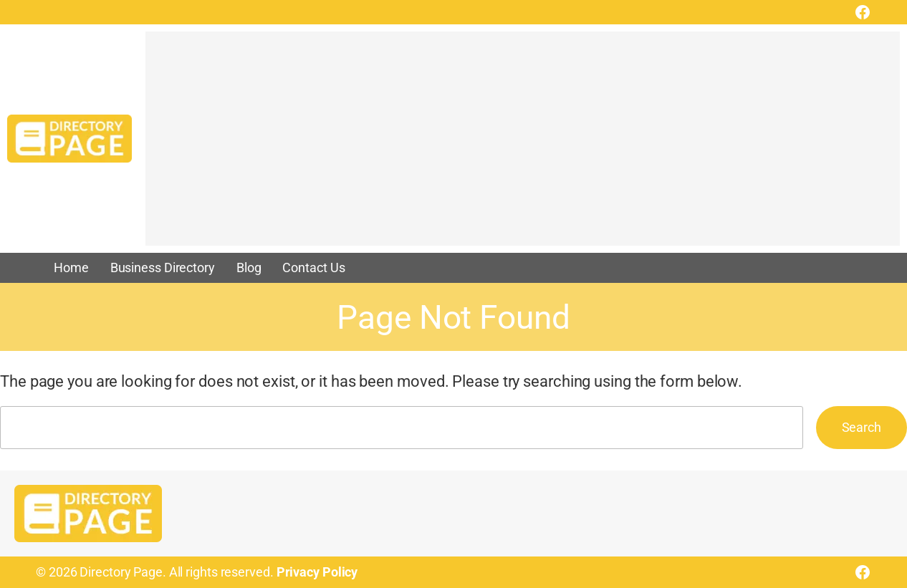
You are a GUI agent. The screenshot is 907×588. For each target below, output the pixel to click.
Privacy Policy (317, 572)
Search (862, 428)
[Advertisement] (523, 145)
